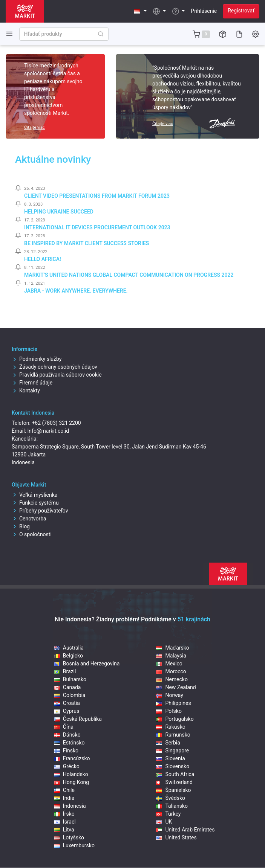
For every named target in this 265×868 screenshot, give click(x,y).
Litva (64, 830)
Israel (65, 822)
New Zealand (176, 687)
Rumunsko (173, 735)
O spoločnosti (32, 534)
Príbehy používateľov (40, 511)
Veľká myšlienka (34, 495)
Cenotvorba (29, 519)
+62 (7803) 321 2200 (56, 423)
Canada (67, 687)
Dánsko (67, 735)
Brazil (65, 671)
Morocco (171, 671)
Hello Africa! (43, 259)
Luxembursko (74, 845)
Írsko (64, 814)
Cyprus (67, 711)
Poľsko (169, 711)
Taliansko (172, 806)
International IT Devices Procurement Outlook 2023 (97, 227)
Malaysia (171, 656)
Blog (21, 526)
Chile (64, 790)
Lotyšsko (69, 837)
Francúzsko (72, 758)
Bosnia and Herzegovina (87, 664)
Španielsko (173, 790)
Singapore (172, 751)
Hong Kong (71, 782)
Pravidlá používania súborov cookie (57, 375)
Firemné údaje (32, 383)
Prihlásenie (204, 11)
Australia (69, 648)
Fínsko (66, 751)
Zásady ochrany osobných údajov (54, 367)
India (64, 798)
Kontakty (26, 391)
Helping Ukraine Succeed (59, 212)
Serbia (168, 743)
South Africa (175, 774)
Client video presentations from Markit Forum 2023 (97, 196)
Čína (64, 727)
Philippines (173, 703)
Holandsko (71, 774)
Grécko (67, 766)
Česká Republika (78, 719)
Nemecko (172, 679)
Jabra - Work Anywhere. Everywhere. (76, 291)
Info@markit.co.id (48, 431)
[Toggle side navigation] (9, 34)
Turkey (168, 814)
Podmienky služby (37, 359)
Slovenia (170, 758)
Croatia (67, 703)
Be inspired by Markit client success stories (87, 243)
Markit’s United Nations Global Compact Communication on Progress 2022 (129, 275)
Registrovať (241, 11)
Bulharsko (70, 679)
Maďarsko (172, 648)
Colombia (70, 695)
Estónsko (69, 743)
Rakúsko (171, 727)
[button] (140, 11)
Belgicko (68, 656)
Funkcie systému (35, 503)
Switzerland (174, 782)
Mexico (169, 664)
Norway (170, 695)
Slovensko (173, 766)
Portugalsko (175, 719)
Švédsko (171, 798)
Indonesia (70, 806)
